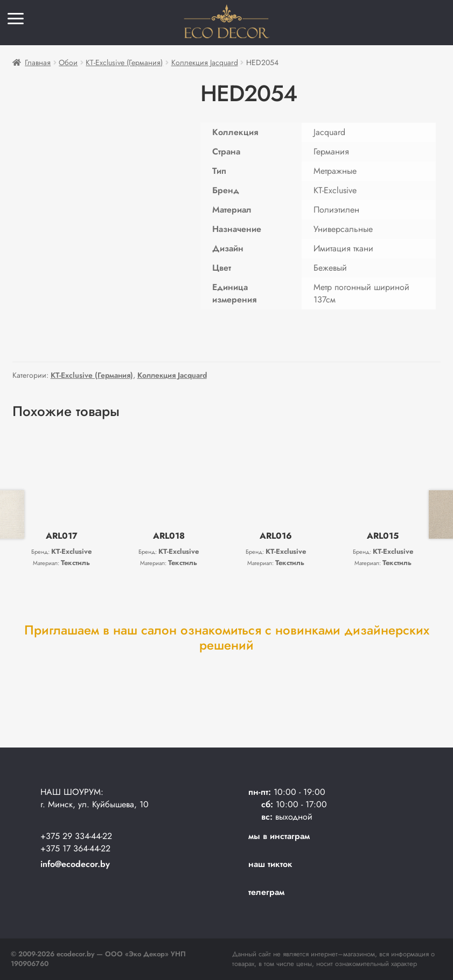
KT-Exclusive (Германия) (124, 62)
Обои (68, 62)
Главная (38, 62)
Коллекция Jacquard (205, 62)
